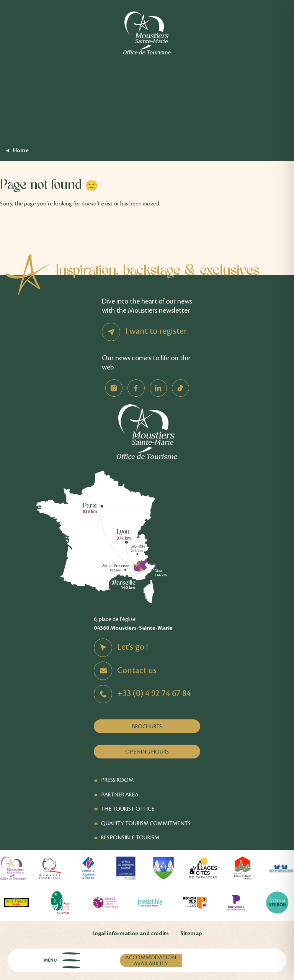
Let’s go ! (132, 647)
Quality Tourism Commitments (146, 823)
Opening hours (147, 752)
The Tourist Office (128, 809)
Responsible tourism (130, 837)
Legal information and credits (131, 933)
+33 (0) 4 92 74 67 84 (154, 693)
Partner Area (120, 795)
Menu (62, 960)
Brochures (147, 726)
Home (21, 150)
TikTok (180, 388)
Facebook (136, 388)
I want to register (156, 331)
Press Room (117, 780)
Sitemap (191, 933)
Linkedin (158, 388)
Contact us (137, 670)
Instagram (114, 388)
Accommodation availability (151, 960)
